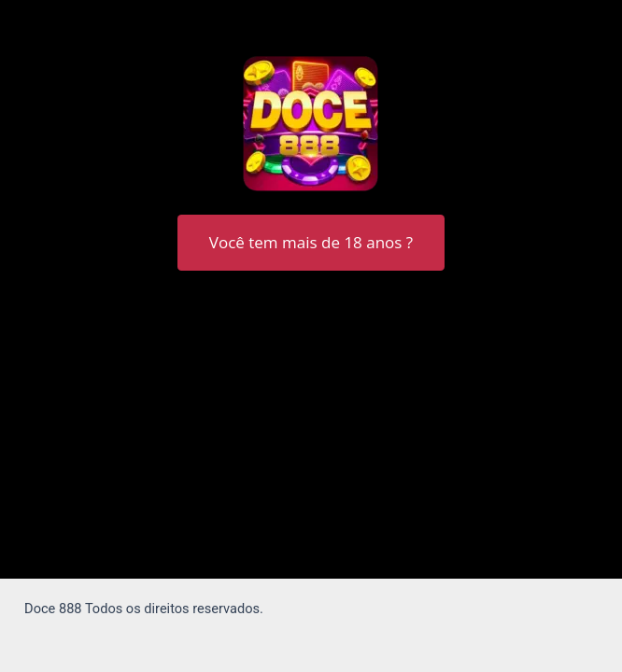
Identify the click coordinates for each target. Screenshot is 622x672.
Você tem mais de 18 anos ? (311, 242)
